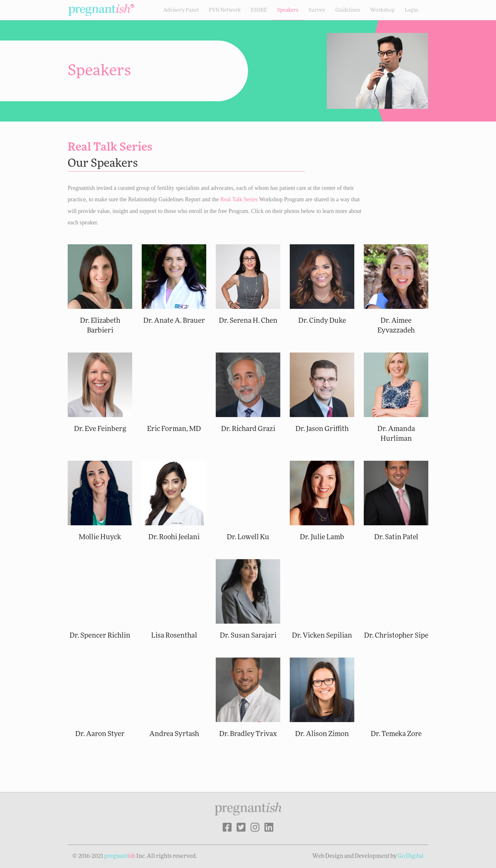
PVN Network (225, 10)
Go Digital (411, 856)
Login (412, 10)
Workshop (382, 10)
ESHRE (259, 10)
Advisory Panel (181, 10)
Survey (317, 10)
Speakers (288, 10)
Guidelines (348, 10)
